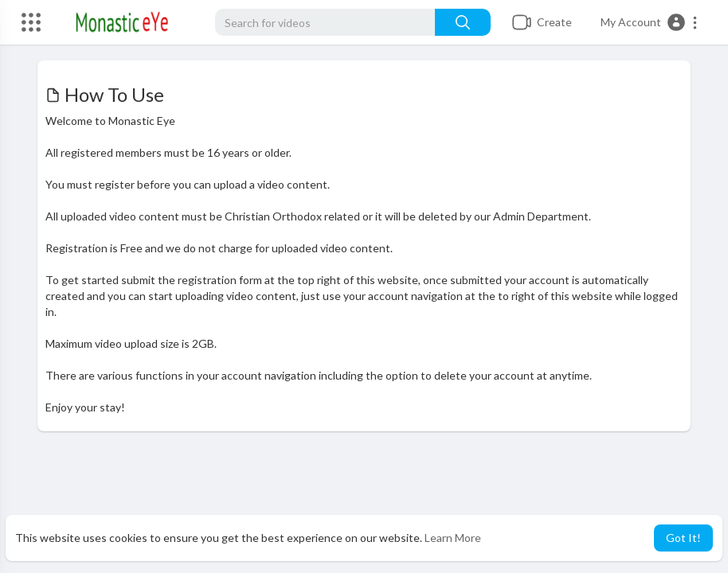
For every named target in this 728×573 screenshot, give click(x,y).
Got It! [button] (683, 538)
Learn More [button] (453, 538)
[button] (650, 22)
